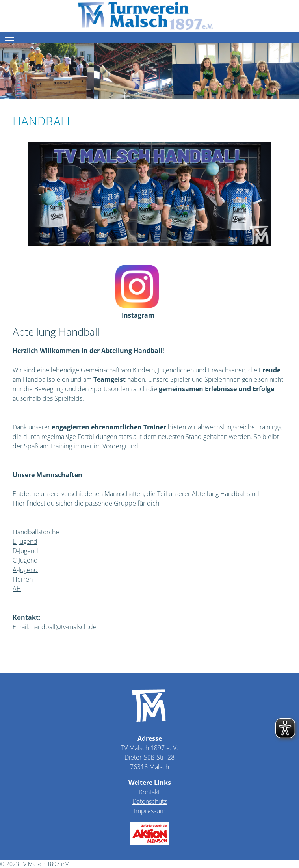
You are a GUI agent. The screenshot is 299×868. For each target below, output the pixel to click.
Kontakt (149, 792)
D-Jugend (25, 551)
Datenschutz (149, 801)
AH (17, 589)
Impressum (150, 811)
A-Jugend (25, 570)
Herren (23, 579)
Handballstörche (36, 532)
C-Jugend (25, 560)
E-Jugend (25, 541)
